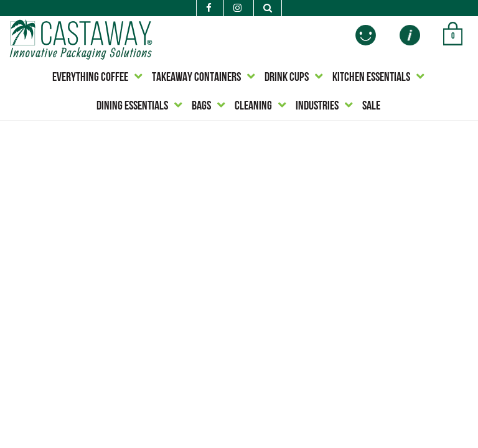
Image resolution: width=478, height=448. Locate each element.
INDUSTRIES (317, 106)
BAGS (201, 106)
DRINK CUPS (287, 78)
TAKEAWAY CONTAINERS (196, 78)
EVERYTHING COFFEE (90, 78)
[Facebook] (209, 9)
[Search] (268, 8)
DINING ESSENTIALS (132, 106)
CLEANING (253, 106)
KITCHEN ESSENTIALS (371, 78)
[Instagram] (237, 9)
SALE (371, 106)
